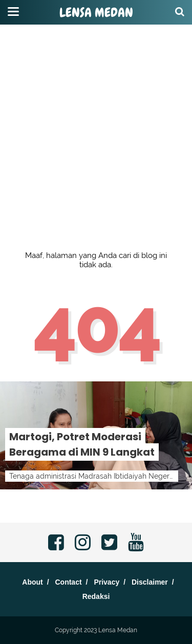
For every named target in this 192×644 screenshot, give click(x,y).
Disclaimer (150, 582)
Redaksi (96, 596)
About (32, 582)
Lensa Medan (96, 13)
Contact (68, 582)
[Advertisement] (96, 96)
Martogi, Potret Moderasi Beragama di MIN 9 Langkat (82, 444)
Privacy (106, 582)
